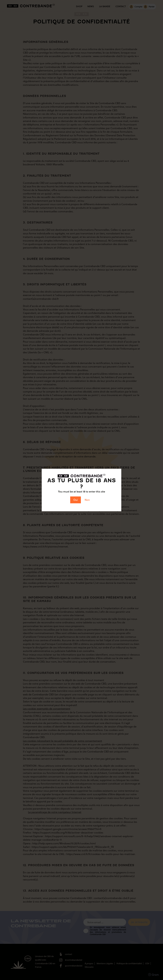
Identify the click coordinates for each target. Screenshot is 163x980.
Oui (76, 500)
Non (87, 500)
